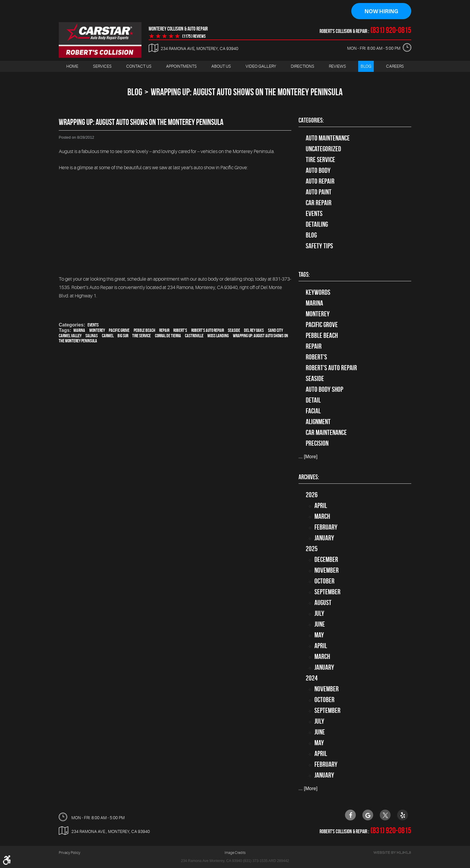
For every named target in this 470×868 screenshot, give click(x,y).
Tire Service (141, 336)
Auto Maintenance (328, 138)
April (321, 506)
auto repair (320, 181)
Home (72, 66)
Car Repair (319, 203)
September (327, 592)
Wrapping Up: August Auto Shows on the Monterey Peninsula (247, 92)
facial (313, 411)
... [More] (308, 457)
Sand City (275, 330)
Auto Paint (319, 192)
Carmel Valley (70, 336)
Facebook (350, 815)
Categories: (311, 120)
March (322, 516)
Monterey (97, 330)
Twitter (385, 815)
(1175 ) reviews (194, 36)
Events (93, 325)
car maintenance (326, 433)
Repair (164, 330)
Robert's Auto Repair (208, 330)
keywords (318, 293)
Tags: (304, 275)
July (319, 613)
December (326, 559)
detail (313, 400)
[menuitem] (72, 66)
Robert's (180, 330)
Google (368, 815)
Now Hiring (381, 11)
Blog (366, 66)
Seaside (234, 330)
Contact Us (139, 66)
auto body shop (324, 390)
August (323, 603)
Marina (79, 330)
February (326, 527)
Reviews (337, 66)
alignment (318, 422)
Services (102, 66)
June (320, 624)
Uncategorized (323, 149)
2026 (312, 495)
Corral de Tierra (168, 336)
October (324, 581)
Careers (395, 66)
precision (317, 444)
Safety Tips (319, 246)
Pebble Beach (144, 330)
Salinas (92, 336)
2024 (312, 678)
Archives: (309, 477)
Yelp (403, 815)
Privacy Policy (70, 853)
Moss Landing (218, 336)
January (324, 538)
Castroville (194, 336)
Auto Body (318, 170)
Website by (392, 853)
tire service (320, 160)
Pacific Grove (119, 330)
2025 (312, 549)
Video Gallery (261, 66)
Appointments (181, 66)
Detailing (317, 224)
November (327, 570)
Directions (302, 66)
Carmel (108, 336)
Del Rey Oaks (254, 330)
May (319, 635)
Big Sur (123, 336)
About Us (221, 66)
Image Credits (235, 853)
